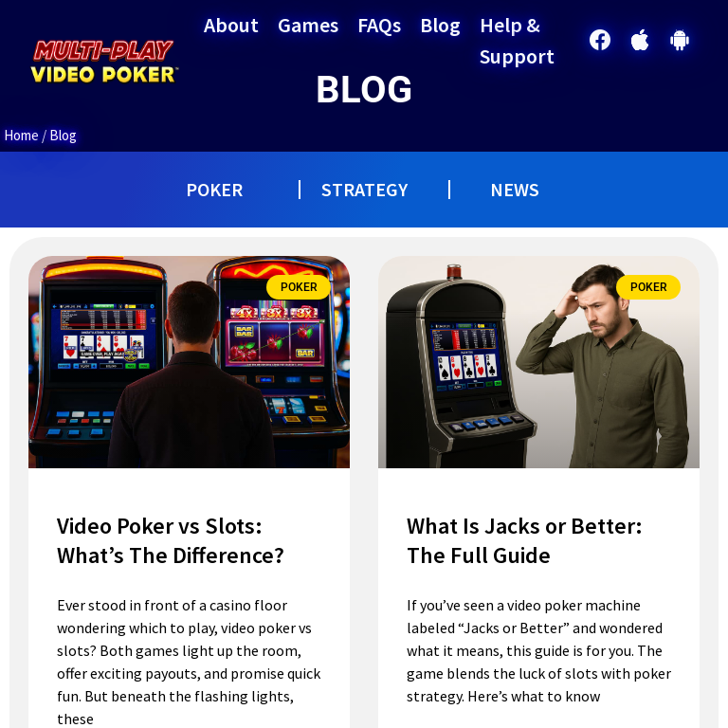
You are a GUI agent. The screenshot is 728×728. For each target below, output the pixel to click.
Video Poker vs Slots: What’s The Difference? (171, 540)
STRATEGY (364, 189)
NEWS (515, 189)
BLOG (364, 90)
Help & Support (517, 40)
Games (308, 25)
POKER (214, 189)
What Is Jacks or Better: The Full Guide (525, 540)
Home (21, 135)
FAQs (379, 25)
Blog (440, 25)
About (231, 25)
